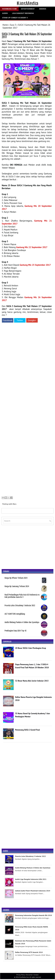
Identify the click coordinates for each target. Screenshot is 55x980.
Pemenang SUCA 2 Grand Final (27, 730)
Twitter (20, 320)
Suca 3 (13, 25)
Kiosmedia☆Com (9, 9)
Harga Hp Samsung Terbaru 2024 (17, 586)
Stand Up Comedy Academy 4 (15, 18)
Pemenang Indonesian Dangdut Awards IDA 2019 (34, 915)
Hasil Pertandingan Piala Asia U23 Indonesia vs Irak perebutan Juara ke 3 (22, 596)
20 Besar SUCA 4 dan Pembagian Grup (31, 648)
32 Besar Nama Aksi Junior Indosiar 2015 (32, 681)
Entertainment (28, 9)
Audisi (5, 13)
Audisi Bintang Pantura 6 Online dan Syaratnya (22, 622)
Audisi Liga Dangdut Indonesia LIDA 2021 (31, 879)
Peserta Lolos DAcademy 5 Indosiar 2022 (20, 605)
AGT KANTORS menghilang (15, 614)
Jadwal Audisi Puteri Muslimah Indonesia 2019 (33, 891)
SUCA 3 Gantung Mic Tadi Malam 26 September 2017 (27, 35)
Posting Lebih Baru (9, 504)
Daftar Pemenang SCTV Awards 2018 (29, 952)
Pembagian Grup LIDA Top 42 (15, 631)
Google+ (32, 320)
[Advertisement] (27, 410)
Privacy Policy (21, 975)
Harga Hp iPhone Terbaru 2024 (16, 578)
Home (5, 25)
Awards (43, 9)
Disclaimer (29, 975)
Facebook (8, 320)
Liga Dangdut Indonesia (23, 13)
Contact (36, 975)
